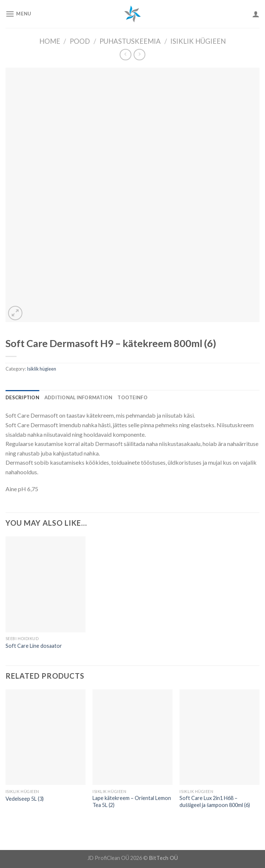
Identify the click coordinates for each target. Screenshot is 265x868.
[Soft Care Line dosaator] (46, 584)
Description (22, 397)
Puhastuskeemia (130, 41)
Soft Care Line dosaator (34, 646)
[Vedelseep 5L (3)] (46, 737)
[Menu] (18, 14)
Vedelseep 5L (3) (25, 799)
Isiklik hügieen (198, 41)
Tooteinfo (132, 397)
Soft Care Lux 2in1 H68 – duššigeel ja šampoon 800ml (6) (215, 801)
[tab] (22, 397)
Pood (80, 41)
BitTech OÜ (164, 858)
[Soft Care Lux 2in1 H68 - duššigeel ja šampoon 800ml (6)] (219, 737)
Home (50, 41)
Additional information (79, 397)
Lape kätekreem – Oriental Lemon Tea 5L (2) (132, 801)
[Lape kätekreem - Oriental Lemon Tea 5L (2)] (132, 737)
